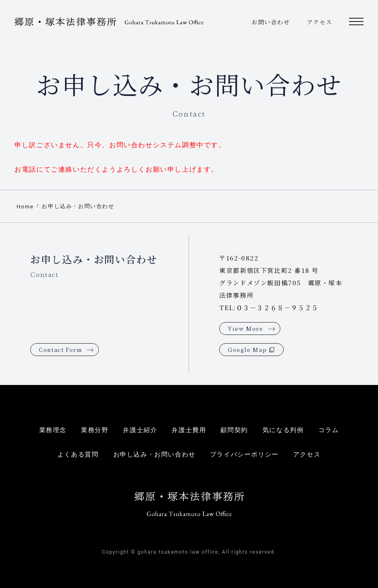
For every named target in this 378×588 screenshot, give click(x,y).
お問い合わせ (271, 22)
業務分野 (95, 430)
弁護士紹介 (140, 430)
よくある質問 (78, 454)
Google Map (247, 350)
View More (245, 329)
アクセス (320, 22)
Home (25, 207)
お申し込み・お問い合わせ (78, 206)
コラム (329, 430)
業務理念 (53, 430)
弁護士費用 (189, 430)
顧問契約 (234, 430)
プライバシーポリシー (244, 454)
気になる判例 (283, 430)
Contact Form (60, 350)
